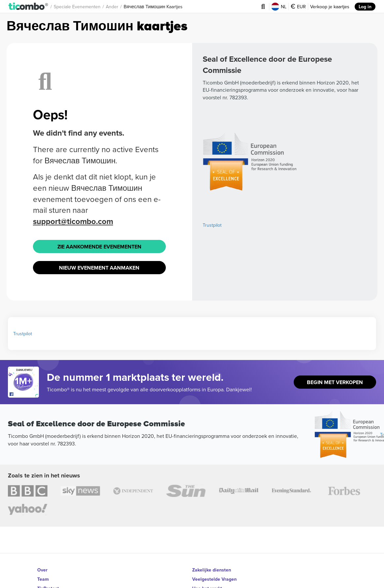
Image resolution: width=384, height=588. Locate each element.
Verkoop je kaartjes (330, 7)
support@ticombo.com (73, 221)
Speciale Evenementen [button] (77, 7)
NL (279, 7)
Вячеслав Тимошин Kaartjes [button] (153, 7)
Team (43, 579)
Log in (365, 7)
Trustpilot (212, 225)
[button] (29, 7)
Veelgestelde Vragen (214, 579)
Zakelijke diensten (212, 570)
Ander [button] (112, 7)
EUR (298, 7)
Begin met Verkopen (335, 382)
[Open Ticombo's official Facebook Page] (24, 394)
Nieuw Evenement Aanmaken (99, 268)
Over (42, 570)
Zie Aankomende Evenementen (99, 247)
